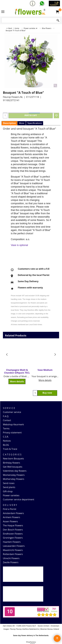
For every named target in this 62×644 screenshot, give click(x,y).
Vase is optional (19, 245)
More (22, 123)
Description (9, 123)
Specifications (35, 123)
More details (17, 382)
